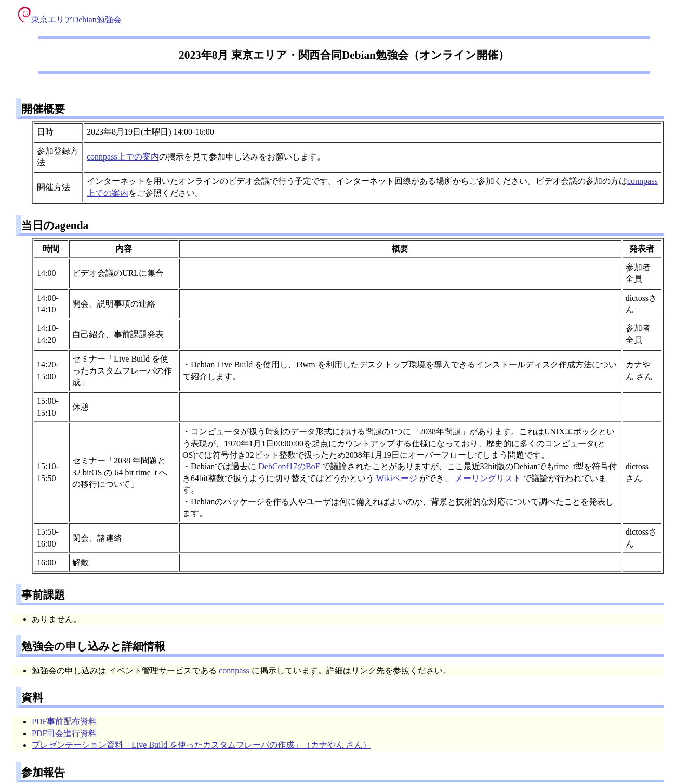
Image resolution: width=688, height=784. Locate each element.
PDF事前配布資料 (64, 721)
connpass (234, 670)
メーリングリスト (488, 478)
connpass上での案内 (123, 157)
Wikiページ (397, 478)
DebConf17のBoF (289, 466)
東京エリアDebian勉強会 (70, 19)
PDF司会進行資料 (64, 733)
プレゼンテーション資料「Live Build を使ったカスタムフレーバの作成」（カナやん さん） (201, 745)
